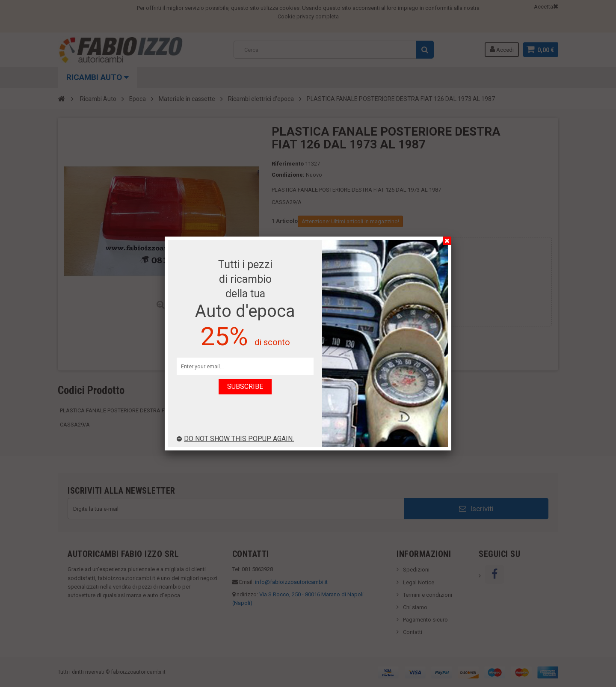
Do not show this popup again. (235, 439)
